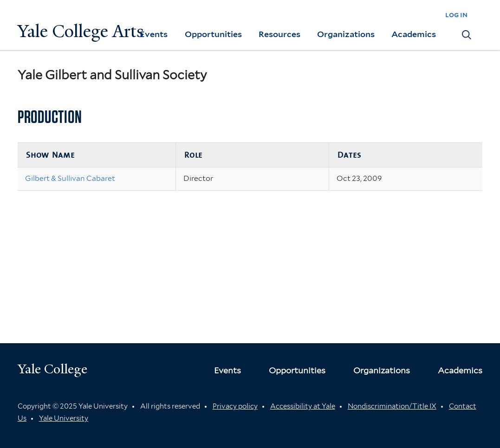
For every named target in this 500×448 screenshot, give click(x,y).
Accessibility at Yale (303, 406)
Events (154, 34)
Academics (414, 34)
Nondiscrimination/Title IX (392, 406)
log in (456, 15)
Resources (279, 34)
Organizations (346, 34)
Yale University (64, 418)
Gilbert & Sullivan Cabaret (70, 178)
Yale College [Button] (52, 369)
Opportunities (213, 34)
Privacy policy (235, 406)
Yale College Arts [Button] (81, 31)
